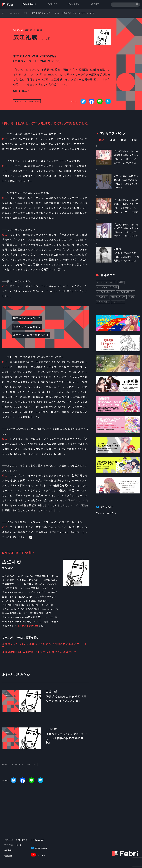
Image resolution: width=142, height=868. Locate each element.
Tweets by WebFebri (106, 513)
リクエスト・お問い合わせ (16, 840)
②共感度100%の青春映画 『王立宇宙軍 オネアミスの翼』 (38, 652)
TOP (4, 13)
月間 (123, 140)
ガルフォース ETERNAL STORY (28, 101)
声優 (122, 282)
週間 (112, 140)
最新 (101, 140)
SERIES (95, 4)
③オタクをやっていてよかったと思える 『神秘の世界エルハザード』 (45, 644)
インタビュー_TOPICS (107, 282)
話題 (132, 297)
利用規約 (8, 850)
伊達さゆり (103, 297)
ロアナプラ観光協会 (28, 626)
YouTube (41, 855)
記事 (26, 13)
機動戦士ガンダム (119, 297)
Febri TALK (29, 4)
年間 (134, 140)
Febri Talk (15, 13)
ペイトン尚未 (104, 302)
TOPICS (52, 4)
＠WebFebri (41, 848)
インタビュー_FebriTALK (108, 287)
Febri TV (74, 4)
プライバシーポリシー (14, 845)
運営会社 (8, 856)
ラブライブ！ (119, 302)
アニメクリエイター (106, 292)
